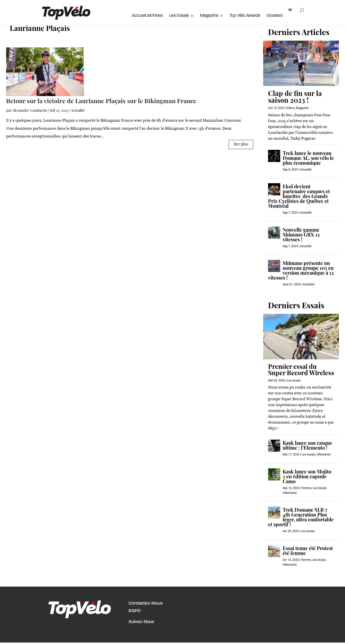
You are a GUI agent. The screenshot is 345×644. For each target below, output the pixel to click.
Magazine (209, 16)
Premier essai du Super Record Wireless (301, 370)
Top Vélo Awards (245, 16)
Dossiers (275, 16)
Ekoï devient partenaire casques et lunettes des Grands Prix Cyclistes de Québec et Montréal (299, 197)
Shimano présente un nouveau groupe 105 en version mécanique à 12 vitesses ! (301, 271)
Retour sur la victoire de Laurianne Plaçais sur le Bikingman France (101, 102)
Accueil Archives (147, 16)
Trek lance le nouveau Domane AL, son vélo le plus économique (308, 159)
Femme (307, 488)
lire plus (241, 145)
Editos (291, 108)
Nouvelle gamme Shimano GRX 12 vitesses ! (301, 235)
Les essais (294, 381)
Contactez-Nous (146, 603)
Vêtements (324, 454)
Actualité (78, 111)
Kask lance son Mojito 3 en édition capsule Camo (307, 477)
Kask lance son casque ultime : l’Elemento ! (307, 446)
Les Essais (179, 16)
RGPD (135, 611)
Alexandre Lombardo (30, 111)
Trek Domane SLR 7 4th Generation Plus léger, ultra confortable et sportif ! (301, 518)
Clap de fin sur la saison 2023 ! (295, 98)
